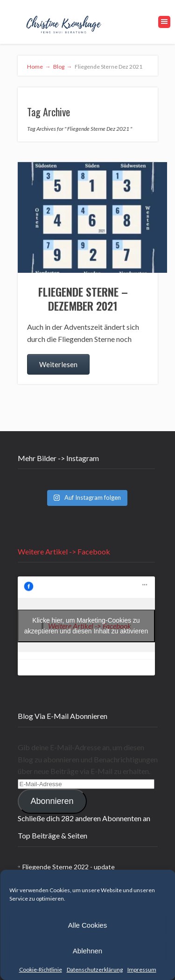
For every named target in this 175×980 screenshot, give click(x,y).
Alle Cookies (87, 925)
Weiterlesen (58, 364)
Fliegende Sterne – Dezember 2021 (83, 298)
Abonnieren (52, 801)
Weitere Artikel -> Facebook (64, 551)
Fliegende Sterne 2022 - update (69, 867)
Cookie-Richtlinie (41, 969)
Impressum (142, 969)
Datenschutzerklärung (95, 969)
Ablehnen (87, 951)
